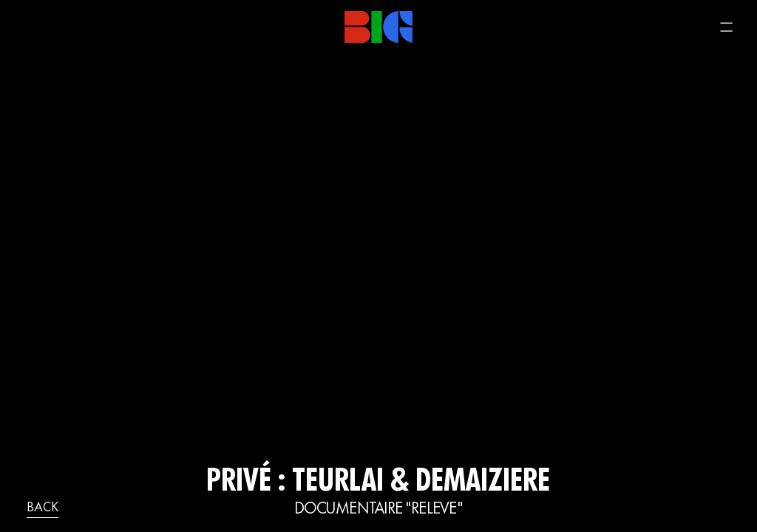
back (43, 508)
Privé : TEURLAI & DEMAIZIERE (378, 483)
